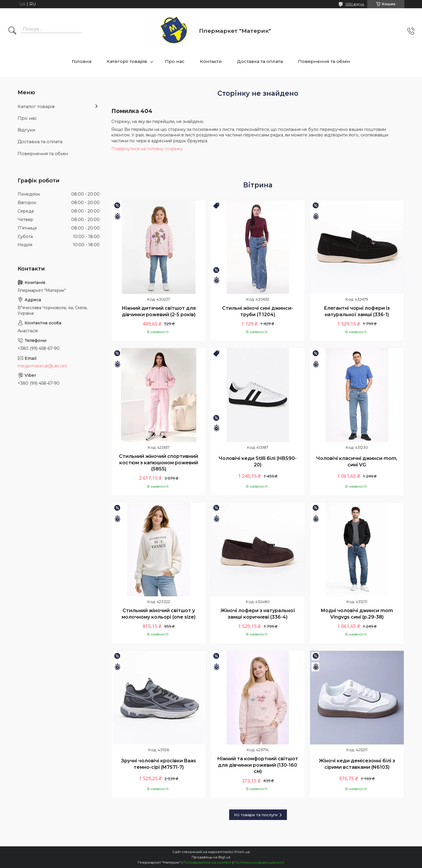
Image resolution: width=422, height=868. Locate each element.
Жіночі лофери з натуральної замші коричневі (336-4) (258, 614)
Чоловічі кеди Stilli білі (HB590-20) (258, 462)
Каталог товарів (36, 106)
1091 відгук (355, 4)
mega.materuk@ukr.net (42, 366)
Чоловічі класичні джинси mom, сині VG (357, 462)
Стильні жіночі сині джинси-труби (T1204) (258, 311)
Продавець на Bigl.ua (211, 857)
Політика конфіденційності (259, 862)
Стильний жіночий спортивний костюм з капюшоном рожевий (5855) (159, 463)
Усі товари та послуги (256, 815)
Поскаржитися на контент (207, 862)
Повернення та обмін (324, 61)
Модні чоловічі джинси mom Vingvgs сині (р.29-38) (357, 614)
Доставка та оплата (260, 61)
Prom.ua (242, 852)
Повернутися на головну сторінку (147, 149)
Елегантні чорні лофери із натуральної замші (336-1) (357, 311)
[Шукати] (12, 31)
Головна (82, 61)
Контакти (211, 61)
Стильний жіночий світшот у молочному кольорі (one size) (159, 614)
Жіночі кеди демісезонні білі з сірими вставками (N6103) (357, 764)
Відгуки (26, 130)
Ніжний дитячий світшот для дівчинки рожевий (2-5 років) (159, 311)
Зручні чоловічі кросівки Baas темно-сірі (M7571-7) (159, 764)
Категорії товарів (127, 61)
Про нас (175, 61)
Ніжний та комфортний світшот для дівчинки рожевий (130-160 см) (258, 765)
